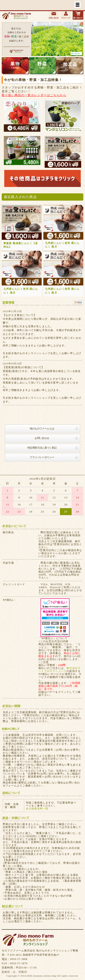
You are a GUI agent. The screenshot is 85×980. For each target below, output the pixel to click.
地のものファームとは (42, 428)
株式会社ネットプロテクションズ (59, 670)
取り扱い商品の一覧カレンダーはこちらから (34, 95)
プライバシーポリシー (42, 457)
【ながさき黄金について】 (20, 315)
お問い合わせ (42, 438)
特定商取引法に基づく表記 (42, 448)
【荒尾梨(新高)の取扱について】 (23, 367)
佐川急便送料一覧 (37, 809)
